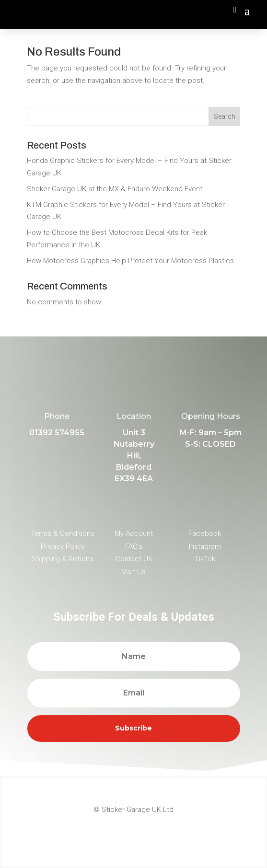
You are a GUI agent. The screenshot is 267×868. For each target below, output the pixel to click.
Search (225, 116)
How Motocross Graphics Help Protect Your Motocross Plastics (130, 261)
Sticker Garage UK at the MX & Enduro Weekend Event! (115, 189)
